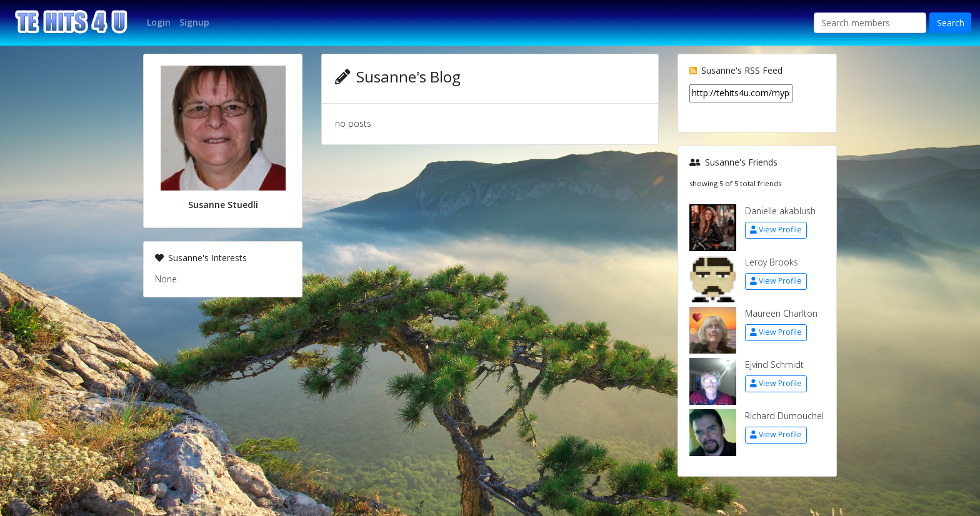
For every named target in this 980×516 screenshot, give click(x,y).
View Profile (776, 230)
